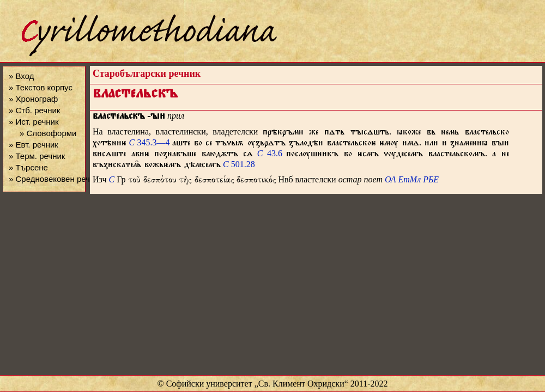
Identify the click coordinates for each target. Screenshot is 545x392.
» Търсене (28, 167)
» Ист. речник (34, 122)
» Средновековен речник (56, 179)
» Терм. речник (37, 156)
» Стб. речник (34, 110)
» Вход (21, 76)
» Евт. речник (34, 145)
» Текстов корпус (41, 87)
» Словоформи (48, 133)
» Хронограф (33, 99)
